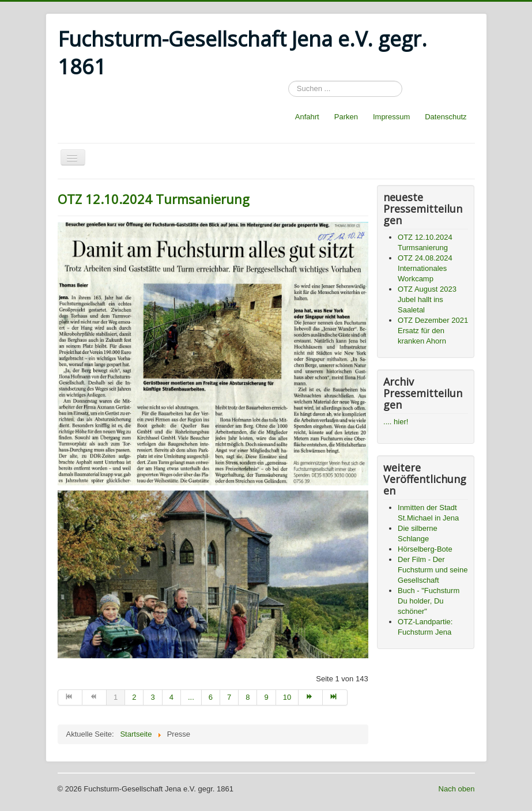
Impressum (391, 117)
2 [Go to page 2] (134, 697)
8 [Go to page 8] (248, 697)
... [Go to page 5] (191, 697)
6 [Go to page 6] (211, 697)
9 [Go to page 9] (266, 697)
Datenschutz (446, 117)
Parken (346, 117)
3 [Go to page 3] (152, 697)
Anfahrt (307, 117)
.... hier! (396, 422)
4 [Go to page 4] (171, 697)
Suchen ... (288, 81)
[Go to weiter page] (311, 697)
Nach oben (457, 789)
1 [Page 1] (116, 697)
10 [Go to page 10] (287, 697)
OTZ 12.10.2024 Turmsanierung (154, 199)
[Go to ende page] (335, 697)
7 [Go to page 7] (229, 697)
